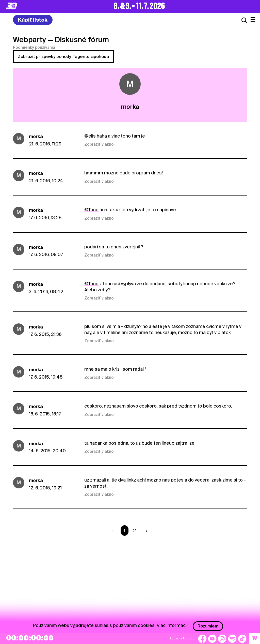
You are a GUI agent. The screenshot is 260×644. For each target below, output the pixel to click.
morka (36, 136)
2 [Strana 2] (135, 530)
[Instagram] (222, 639)
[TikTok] (242, 639)
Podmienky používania (34, 48)
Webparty (29, 40)
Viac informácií (172, 625)
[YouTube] (212, 639)
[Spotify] (232, 639)
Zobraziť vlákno (99, 144)
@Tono (91, 210)
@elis (90, 136)
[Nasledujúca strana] (145, 530)
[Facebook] (202, 639)
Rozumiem (208, 626)
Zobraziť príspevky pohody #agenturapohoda (63, 57)
